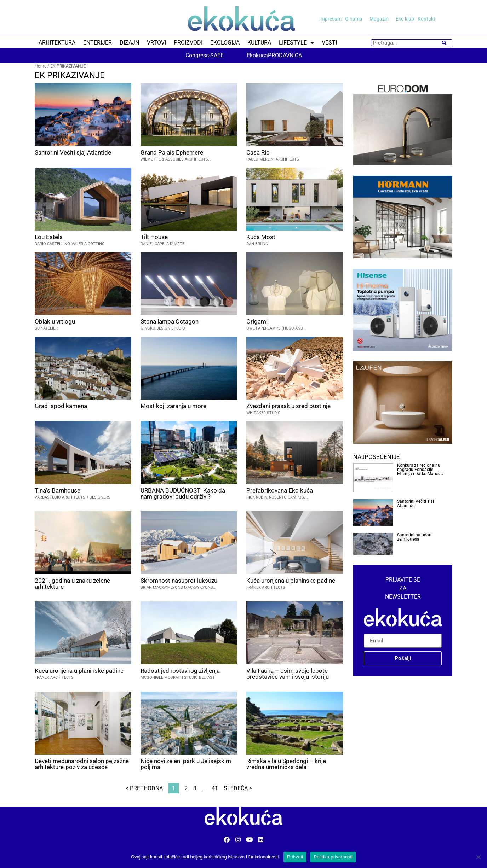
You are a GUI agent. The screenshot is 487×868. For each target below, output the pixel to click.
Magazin (381, 19)
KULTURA (259, 43)
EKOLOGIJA (225, 43)
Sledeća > (238, 788)
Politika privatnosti (333, 857)
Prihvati (295, 857)
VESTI (329, 43)
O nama (356, 19)
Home (41, 66)
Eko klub (405, 19)
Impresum (330, 19)
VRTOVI (156, 43)
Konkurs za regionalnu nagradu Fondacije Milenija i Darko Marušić (420, 470)
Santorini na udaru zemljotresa (415, 537)
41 (215, 788)
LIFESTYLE (296, 43)
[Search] (444, 43)
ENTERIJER (98, 43)
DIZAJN (129, 43)
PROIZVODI (188, 43)
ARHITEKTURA (57, 43)
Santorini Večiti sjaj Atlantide (416, 503)
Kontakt (426, 19)
